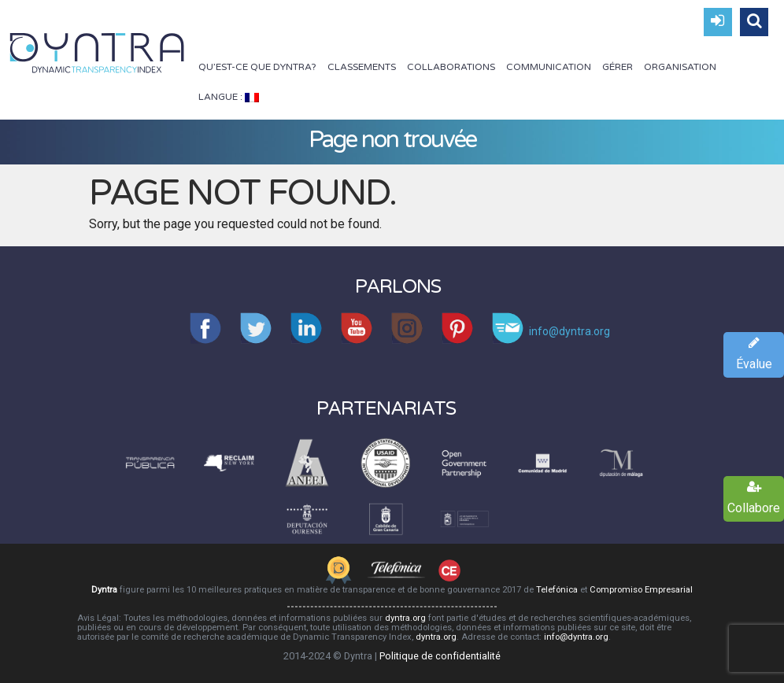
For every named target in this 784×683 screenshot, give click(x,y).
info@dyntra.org (576, 637)
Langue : (229, 97)
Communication (549, 67)
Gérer (618, 67)
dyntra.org (405, 618)
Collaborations (451, 67)
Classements (362, 67)
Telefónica (557, 590)
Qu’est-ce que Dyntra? (257, 67)
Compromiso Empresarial (641, 590)
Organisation (680, 67)
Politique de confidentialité (440, 656)
